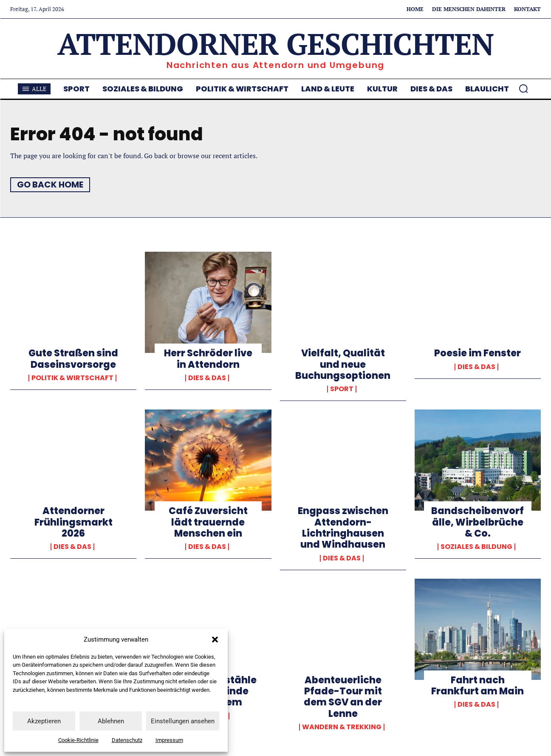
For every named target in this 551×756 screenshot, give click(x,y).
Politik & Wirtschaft (72, 378)
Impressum (169, 740)
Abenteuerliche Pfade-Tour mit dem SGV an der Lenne (343, 697)
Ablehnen (111, 721)
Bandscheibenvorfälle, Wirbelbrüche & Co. (478, 522)
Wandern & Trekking (342, 727)
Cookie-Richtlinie (78, 740)
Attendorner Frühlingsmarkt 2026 (73, 522)
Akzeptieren (44, 721)
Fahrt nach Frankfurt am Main (478, 686)
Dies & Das (207, 378)
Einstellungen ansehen (183, 721)
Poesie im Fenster (478, 353)
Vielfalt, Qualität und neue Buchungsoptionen (343, 364)
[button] (215, 639)
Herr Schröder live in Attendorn (208, 359)
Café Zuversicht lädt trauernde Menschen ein (208, 522)
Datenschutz (127, 740)
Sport (342, 389)
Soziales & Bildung (476, 547)
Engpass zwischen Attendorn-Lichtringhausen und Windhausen (343, 528)
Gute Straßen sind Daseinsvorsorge (73, 359)
